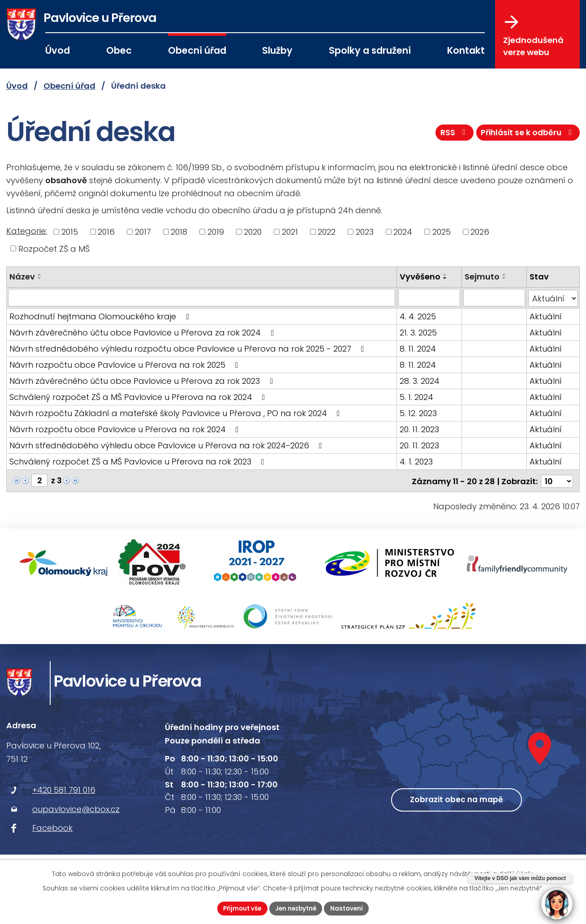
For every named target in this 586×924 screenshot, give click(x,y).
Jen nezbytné (297, 908)
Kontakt (466, 50)
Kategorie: (27, 231)
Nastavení (350, 908)
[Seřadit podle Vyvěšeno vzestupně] (445, 275)
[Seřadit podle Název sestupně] (40, 278)
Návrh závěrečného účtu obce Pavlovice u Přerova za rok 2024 (143, 332)
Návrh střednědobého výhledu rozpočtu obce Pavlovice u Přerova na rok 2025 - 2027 (189, 348)
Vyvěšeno (420, 277)
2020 (253, 232)
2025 (442, 232)
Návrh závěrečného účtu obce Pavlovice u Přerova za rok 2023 (143, 380)
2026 (480, 232)
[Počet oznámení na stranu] (557, 479)
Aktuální (546, 316)
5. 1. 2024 (416, 396)
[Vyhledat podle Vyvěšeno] (429, 297)
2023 (365, 232)
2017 (143, 232)
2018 (179, 232)
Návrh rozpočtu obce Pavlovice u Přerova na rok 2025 (126, 364)
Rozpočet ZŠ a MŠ (54, 248)
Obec (119, 50)
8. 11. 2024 (418, 348)
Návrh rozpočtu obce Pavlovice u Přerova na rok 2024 (126, 428)
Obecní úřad (197, 50)
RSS (450, 136)
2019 (216, 232)
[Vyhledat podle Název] (202, 297)
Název (22, 277)
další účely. (517, 873)
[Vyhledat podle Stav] (553, 297)
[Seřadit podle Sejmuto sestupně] (504, 278)
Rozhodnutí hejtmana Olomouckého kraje (101, 316)
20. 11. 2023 (419, 428)
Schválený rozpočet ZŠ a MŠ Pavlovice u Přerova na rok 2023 (139, 461)
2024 (403, 232)
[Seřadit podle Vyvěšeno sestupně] (445, 278)
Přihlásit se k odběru (526, 136)
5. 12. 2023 (418, 412)
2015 (70, 232)
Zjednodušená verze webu (533, 36)
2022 (327, 232)
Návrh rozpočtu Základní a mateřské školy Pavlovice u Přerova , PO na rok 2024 (177, 412)
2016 (106, 232)
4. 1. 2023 (416, 461)
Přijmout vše (240, 908)
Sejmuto (482, 277)
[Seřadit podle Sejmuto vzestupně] (504, 275)
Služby (277, 50)
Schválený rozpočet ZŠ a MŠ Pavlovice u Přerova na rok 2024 (139, 396)
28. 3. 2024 (420, 380)
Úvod (58, 50)
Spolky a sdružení (370, 50)
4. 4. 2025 (418, 316)
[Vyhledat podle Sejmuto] (494, 297)
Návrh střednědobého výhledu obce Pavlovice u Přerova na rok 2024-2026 (168, 445)
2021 (290, 232)
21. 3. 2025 (418, 332)
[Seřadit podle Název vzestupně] (40, 275)
